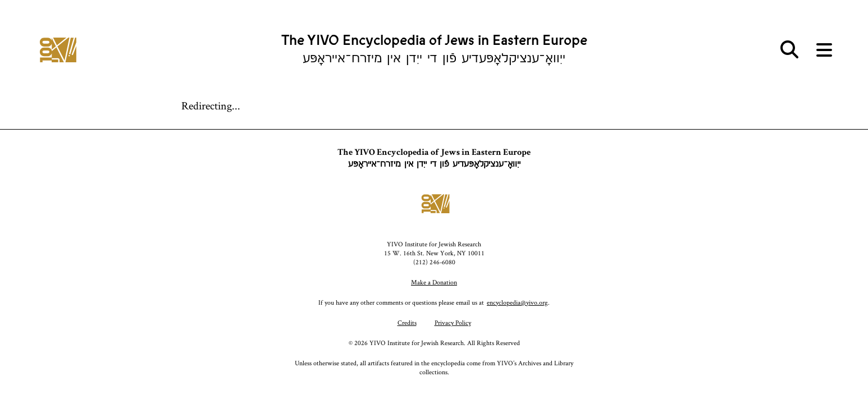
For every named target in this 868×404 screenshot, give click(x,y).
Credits (407, 322)
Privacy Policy (453, 322)
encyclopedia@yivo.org (517, 302)
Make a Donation (434, 282)
